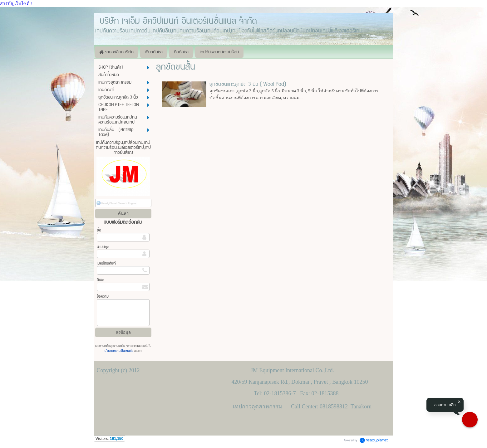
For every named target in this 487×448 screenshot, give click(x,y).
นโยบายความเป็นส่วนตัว (119, 351)
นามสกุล (103, 247)
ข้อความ (103, 297)
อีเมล (101, 280)
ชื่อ (99, 230)
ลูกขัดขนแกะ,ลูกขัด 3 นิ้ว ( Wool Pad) (248, 84)
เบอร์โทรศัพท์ (106, 263)
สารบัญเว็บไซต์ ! (16, 3)
